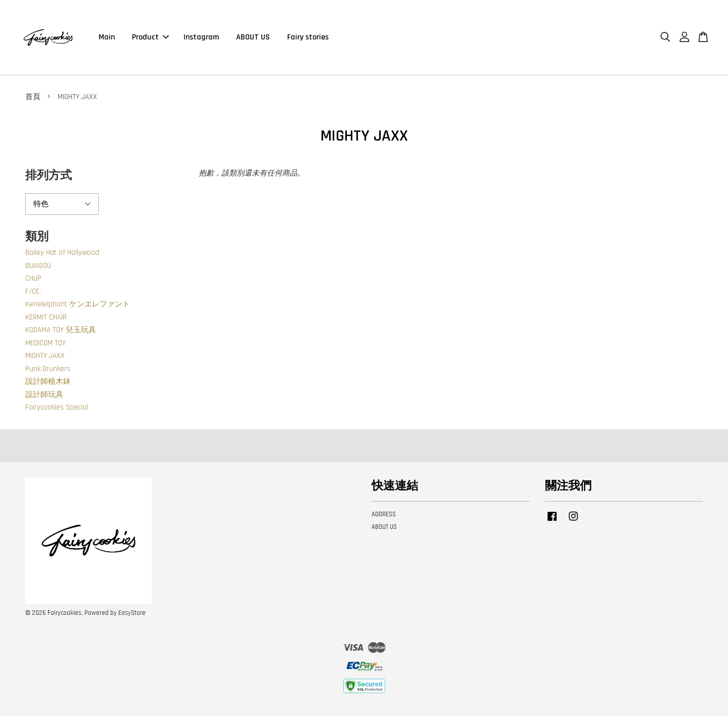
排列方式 (49, 177)
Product (150, 38)
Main (107, 38)
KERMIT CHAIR (46, 318)
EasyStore (132, 614)
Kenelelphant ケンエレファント (78, 305)
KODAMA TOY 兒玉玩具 (61, 331)
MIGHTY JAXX (45, 357)
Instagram (201, 38)
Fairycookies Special (57, 408)
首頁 (33, 98)
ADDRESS (384, 515)
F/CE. (33, 293)
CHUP (33, 279)
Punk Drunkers (48, 370)
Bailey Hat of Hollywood (62, 254)
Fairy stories (308, 38)
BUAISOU (38, 267)
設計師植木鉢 (48, 383)
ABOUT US (253, 38)
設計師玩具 (44, 396)
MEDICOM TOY (45, 344)
